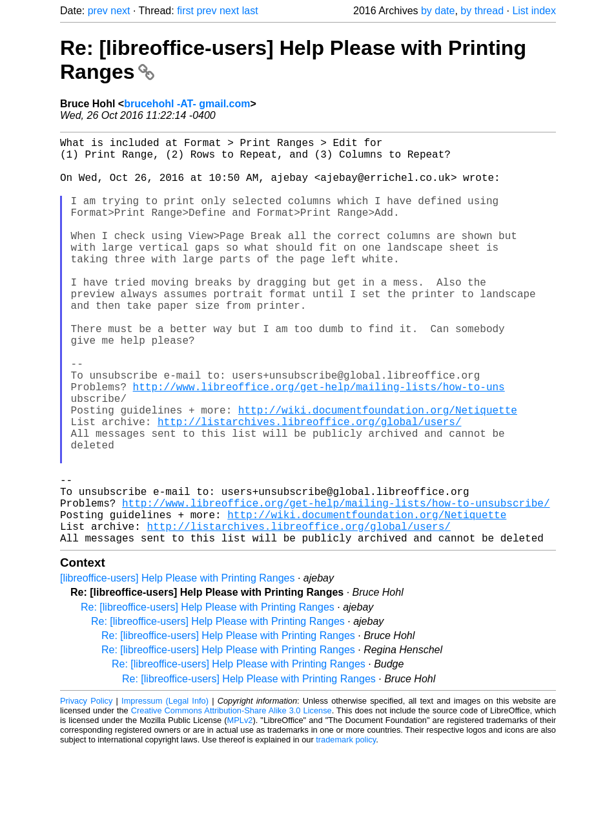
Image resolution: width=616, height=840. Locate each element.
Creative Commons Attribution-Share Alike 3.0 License (231, 801)
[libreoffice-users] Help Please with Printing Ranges (177, 668)
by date (438, 11)
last (250, 11)
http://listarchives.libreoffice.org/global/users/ (309, 486)
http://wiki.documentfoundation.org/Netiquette (378, 472)
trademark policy (346, 830)
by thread (482, 11)
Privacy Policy (86, 791)
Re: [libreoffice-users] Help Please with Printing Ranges (208, 698)
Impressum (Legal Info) (165, 791)
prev (98, 11)
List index (534, 11)
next (120, 11)
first (185, 11)
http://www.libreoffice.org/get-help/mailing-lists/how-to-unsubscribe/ (336, 585)
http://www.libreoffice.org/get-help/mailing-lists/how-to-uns (319, 443)
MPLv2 (240, 811)
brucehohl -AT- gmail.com (187, 104)
